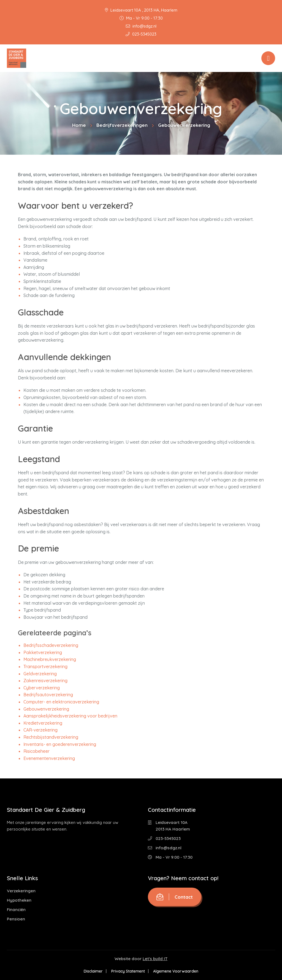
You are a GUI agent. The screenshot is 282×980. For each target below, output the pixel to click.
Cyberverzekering (42, 688)
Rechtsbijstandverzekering (51, 737)
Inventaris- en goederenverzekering (60, 744)
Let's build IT (155, 959)
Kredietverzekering (43, 723)
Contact (175, 897)
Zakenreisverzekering (45, 681)
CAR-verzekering (40, 730)
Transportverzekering (45, 666)
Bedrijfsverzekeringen (122, 125)
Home (79, 125)
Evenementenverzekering (49, 758)
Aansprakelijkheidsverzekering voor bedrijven (70, 716)
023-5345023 (141, 34)
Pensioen (16, 919)
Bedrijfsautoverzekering (48, 695)
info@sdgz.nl (141, 26)
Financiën (16, 910)
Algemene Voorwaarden (177, 971)
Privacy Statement (128, 971)
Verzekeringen (21, 891)
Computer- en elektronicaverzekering (61, 702)
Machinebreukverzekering (50, 659)
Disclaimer (92, 971)
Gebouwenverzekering (46, 709)
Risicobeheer (36, 751)
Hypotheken (19, 900)
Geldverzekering (40, 674)
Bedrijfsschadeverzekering (51, 645)
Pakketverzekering (43, 652)
